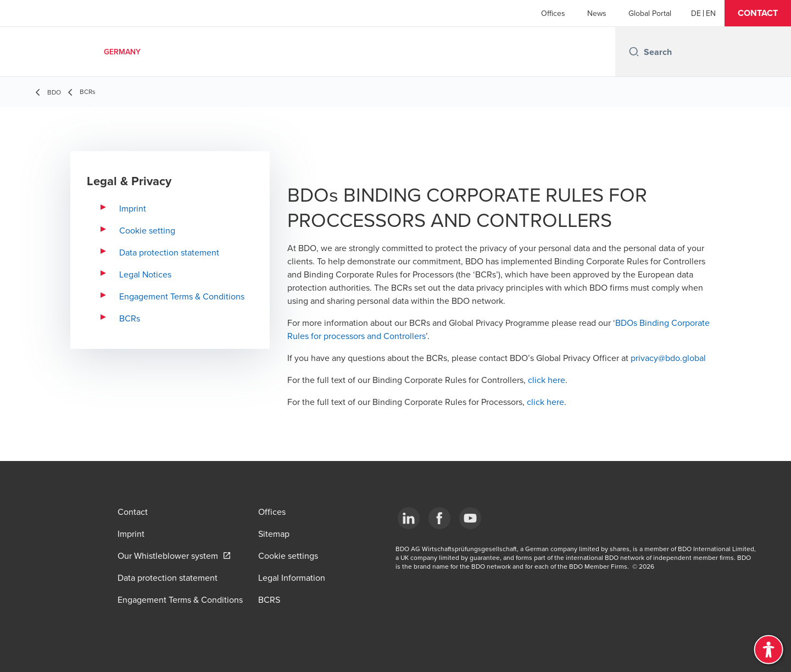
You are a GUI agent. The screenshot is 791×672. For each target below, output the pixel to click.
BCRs (130, 318)
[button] (758, 13)
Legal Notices (145, 274)
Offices (553, 13)
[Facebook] (439, 518)
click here (547, 380)
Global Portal (650, 13)
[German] (696, 13)
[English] (711, 13)
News (597, 13)
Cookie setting (147, 230)
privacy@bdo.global (668, 358)
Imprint (133, 208)
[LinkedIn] (409, 518)
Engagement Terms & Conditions (182, 296)
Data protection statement (169, 252)
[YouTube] (470, 518)
